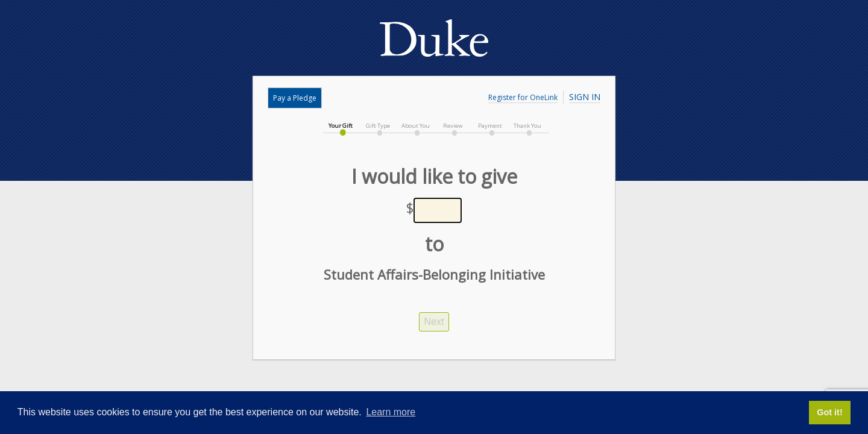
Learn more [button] (391, 412)
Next (434, 322)
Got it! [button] (829, 412)
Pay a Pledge (295, 98)
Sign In (585, 97)
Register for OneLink (523, 97)
